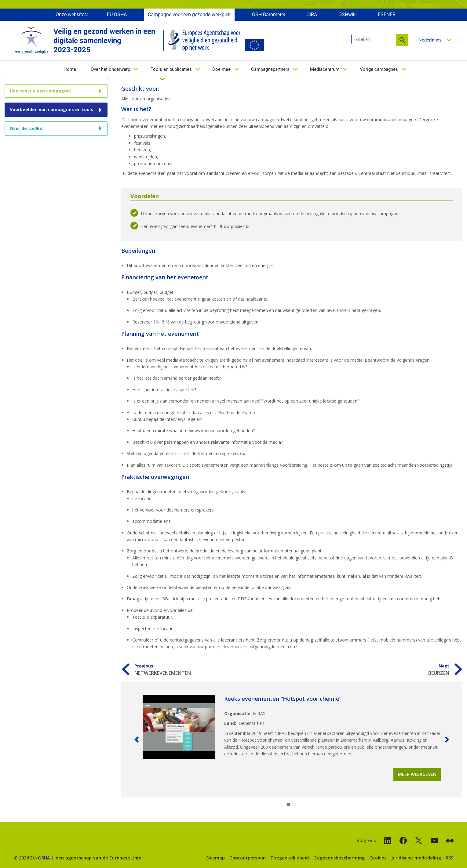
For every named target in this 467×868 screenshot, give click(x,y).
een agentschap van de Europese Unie (99, 858)
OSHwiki (348, 14)
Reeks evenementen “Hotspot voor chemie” (283, 699)
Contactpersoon (248, 858)
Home (70, 69)
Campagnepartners (270, 69)
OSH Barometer (269, 14)
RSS (450, 858)
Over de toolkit (26, 128)
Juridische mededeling (416, 858)
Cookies (378, 858)
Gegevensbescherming (339, 858)
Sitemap (215, 858)
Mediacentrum (325, 69)
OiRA (312, 14)
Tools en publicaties (171, 69)
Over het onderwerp (110, 69)
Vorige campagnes (379, 69)
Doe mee (221, 69)
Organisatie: (238, 713)
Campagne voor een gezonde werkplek (189, 14)
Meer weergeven (417, 774)
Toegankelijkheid (290, 858)
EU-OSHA (117, 14)
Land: (230, 723)
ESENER (387, 14)
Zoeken (402, 40)
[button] (137, 740)
